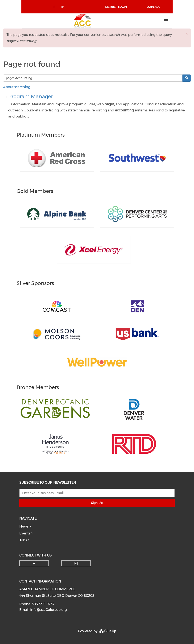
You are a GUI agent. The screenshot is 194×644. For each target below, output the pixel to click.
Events (25, 533)
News (24, 526)
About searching (17, 87)
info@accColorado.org (48, 610)
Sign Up (97, 503)
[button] (187, 34)
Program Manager (31, 96)
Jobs (23, 540)
